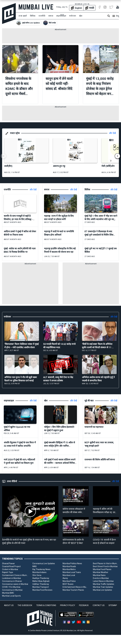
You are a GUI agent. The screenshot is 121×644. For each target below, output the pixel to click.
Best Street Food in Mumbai (105, 566)
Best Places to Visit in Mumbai (106, 563)
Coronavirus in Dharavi (12, 581)
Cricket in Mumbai (10, 569)
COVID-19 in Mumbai (11, 587)
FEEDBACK (84, 605)
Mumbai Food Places (102, 569)
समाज (51, 16)
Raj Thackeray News (41, 569)
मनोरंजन (73, 16)
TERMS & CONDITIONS (46, 605)
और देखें (112, 133)
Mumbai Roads (69, 566)
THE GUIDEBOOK (25, 605)
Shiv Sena (37, 575)
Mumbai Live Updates (102, 590)
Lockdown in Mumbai (11, 578)
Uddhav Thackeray (41, 584)
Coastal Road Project (11, 566)
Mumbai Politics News (72, 563)
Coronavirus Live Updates (44, 563)
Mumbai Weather (101, 572)
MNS (35, 566)
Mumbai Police (69, 581)
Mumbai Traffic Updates (104, 584)
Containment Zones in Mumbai (15, 575)
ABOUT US (9, 605)
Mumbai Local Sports (11, 596)
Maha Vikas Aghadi (41, 581)
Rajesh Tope (8, 572)
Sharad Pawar (8, 563)
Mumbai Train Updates (103, 587)
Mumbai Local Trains (72, 572)
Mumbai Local (69, 575)
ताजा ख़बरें (23, 16)
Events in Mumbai (101, 578)
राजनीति (42, 16)
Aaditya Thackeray (41, 578)
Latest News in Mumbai (103, 581)
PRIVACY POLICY (68, 605)
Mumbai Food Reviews (42, 590)
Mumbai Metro (69, 569)
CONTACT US (99, 605)
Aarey (65, 578)
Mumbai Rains (99, 575)
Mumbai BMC (8, 593)
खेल (81, 16)
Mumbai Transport (41, 587)
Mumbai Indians (39, 572)
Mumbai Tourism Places (73, 590)
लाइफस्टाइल (61, 16)
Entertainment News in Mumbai (76, 587)
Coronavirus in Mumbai (12, 590)
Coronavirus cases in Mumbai (15, 584)
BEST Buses (68, 584)
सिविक (33, 16)
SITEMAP (113, 605)
